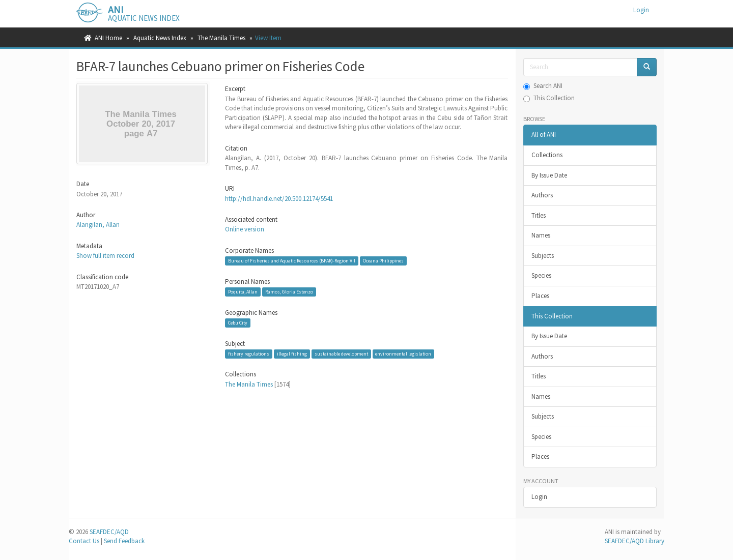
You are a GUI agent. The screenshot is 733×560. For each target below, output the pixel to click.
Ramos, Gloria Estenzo (289, 292)
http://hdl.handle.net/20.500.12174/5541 (279, 199)
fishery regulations (249, 354)
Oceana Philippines (383, 261)
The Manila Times (221, 38)
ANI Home (108, 38)
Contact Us (84, 541)
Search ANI (543, 86)
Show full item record (105, 256)
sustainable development (341, 354)
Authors (542, 195)
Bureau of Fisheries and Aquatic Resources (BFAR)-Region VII (292, 261)
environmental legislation (403, 354)
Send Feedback (124, 541)
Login (539, 497)
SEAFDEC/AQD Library (635, 541)
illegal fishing (292, 354)
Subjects (543, 256)
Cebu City (238, 323)
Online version (245, 229)
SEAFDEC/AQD (109, 532)
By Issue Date (549, 175)
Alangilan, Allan (98, 225)
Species (541, 275)
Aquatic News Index (160, 38)
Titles (539, 215)
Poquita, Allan (243, 292)
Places (540, 296)
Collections (547, 155)
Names (541, 235)
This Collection (549, 98)
